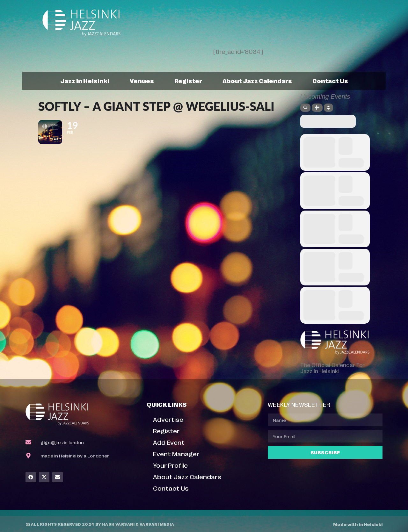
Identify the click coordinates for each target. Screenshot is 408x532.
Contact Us (330, 81)
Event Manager (176, 453)
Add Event (169, 442)
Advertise (168, 419)
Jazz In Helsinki (85, 81)
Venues (142, 81)
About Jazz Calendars (257, 81)
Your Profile (170, 465)
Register (188, 81)
